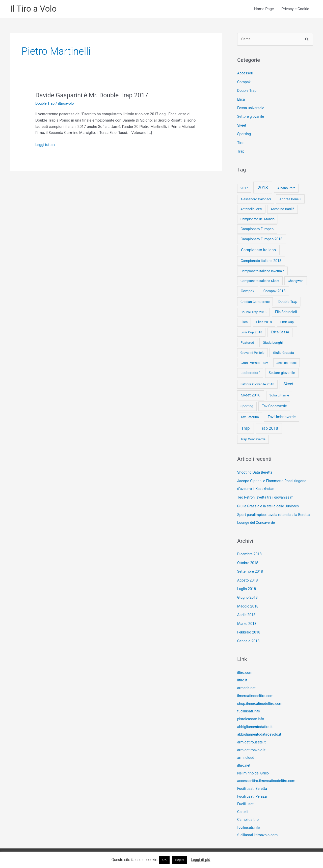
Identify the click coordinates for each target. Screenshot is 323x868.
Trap (241, 151)
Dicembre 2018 (250, 552)
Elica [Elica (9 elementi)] (244, 321)
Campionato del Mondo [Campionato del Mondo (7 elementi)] (258, 218)
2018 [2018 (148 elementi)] (263, 187)
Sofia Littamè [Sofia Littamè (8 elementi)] (279, 394)
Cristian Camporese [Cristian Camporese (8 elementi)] (255, 301)
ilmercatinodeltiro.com (256, 691)
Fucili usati (246, 797)
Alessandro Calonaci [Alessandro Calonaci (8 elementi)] (256, 198)
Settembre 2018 (251, 569)
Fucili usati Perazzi (253, 789)
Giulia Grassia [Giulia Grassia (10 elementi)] (284, 352)
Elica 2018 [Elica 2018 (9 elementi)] (264, 321)
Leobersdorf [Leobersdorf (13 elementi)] (250, 372)
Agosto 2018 (248, 577)
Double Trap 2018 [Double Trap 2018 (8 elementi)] (253, 311)
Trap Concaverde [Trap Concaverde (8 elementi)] (253, 438)
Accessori (246, 74)
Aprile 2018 (247, 612)
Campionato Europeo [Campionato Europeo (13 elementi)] (257, 228)
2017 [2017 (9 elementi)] (244, 187)
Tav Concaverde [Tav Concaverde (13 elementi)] (274, 405)
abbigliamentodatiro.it (256, 721)
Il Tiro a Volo (34, 9)
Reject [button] (180, 860)
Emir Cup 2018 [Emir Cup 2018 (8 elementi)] (251, 331)
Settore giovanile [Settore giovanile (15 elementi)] (282, 372)
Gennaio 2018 (249, 637)
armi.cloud (246, 751)
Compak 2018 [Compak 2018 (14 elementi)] (274, 290)
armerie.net (247, 683)
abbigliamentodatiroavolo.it (260, 729)
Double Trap (45, 104)
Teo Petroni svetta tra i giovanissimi (267, 496)
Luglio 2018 (247, 586)
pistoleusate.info (251, 714)
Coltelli (243, 804)
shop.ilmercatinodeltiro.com (261, 699)
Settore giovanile (251, 117)
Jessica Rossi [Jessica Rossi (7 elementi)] (286, 362)
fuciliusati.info (249, 706)
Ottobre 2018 (248, 560)
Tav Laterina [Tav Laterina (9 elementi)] (250, 416)
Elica (241, 100)
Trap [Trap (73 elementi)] (245, 427)
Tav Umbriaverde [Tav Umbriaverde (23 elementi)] (282, 416)
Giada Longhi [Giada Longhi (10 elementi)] (273, 341)
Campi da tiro (248, 812)
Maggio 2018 (248, 603)
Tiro (240, 142)
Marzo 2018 (247, 620)
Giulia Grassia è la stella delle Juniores (270, 504)
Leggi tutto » (46, 145)
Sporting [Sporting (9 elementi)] (247, 405)
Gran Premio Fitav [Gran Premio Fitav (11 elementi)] (254, 362)
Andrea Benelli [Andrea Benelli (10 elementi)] (290, 198)
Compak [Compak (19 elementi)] (248, 290)
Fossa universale (251, 108)
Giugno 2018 (248, 594)
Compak (244, 82)
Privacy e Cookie (295, 9)
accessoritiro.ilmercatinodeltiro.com (268, 774)
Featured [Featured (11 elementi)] (247, 341)
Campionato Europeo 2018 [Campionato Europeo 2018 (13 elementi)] (262, 238)
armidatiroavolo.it (252, 744)
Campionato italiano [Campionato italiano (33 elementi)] (258, 249)
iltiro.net (244, 759)
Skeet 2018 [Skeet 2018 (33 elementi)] (251, 394)
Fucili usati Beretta (253, 782)
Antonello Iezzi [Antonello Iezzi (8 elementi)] (251, 208)
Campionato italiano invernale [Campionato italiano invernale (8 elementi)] (262, 270)
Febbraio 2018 (249, 628)
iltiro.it (243, 676)
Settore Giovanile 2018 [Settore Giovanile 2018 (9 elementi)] (257, 383)
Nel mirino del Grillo (254, 767)
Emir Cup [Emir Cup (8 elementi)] (287, 321)
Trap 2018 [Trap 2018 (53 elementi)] (269, 427)
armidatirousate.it (252, 736)
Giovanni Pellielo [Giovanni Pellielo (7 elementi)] (252, 352)
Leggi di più (200, 860)
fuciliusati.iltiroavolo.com (258, 827)
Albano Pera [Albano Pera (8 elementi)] (286, 187)
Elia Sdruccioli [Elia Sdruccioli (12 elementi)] (286, 311)
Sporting (244, 134)
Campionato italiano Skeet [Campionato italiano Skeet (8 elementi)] (260, 280)
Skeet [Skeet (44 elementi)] (288, 383)
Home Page (264, 9)
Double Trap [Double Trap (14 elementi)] (288, 301)
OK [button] (164, 860)
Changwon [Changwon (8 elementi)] (295, 280)
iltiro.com (245, 668)
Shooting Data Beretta (256, 471)
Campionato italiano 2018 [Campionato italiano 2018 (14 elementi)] (261, 260)
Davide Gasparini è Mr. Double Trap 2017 (94, 96)
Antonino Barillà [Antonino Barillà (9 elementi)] (282, 208)
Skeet (242, 125)
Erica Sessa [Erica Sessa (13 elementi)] (280, 331)
